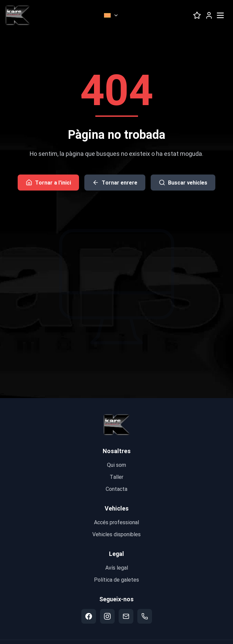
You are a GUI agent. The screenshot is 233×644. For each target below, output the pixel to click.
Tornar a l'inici (48, 182)
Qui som (116, 465)
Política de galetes (116, 579)
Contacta (116, 489)
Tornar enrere (115, 182)
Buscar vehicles (183, 182)
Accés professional (116, 522)
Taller (116, 477)
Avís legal (117, 567)
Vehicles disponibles (116, 534)
